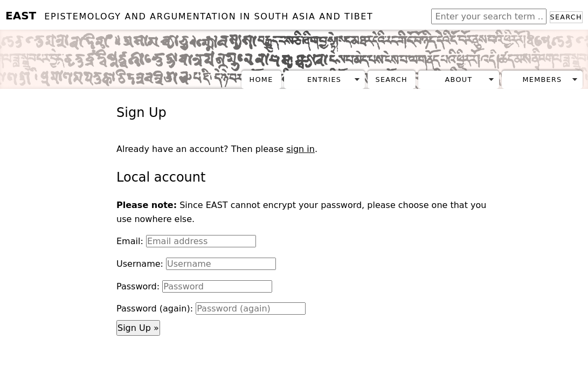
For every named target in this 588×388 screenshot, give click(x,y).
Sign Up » (138, 328)
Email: (130, 241)
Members (542, 79)
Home (261, 79)
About (459, 79)
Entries (324, 79)
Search (566, 17)
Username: (140, 264)
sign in (300, 149)
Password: (138, 286)
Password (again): (155, 309)
